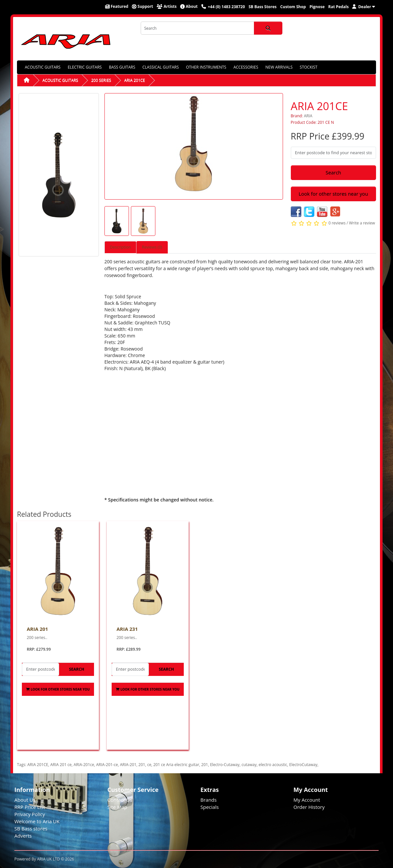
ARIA (308, 116)
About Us (25, 800)
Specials (210, 807)
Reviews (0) (152, 247)
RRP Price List (30, 807)
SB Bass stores (31, 828)
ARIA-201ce (84, 765)
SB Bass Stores (262, 7)
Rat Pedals (339, 7)
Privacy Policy (30, 814)
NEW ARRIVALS (279, 67)
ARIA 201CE (134, 80)
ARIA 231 (127, 629)
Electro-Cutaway (225, 765)
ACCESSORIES (246, 67)
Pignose (317, 7)
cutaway (249, 765)
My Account (307, 800)
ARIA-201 (128, 765)
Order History (309, 807)
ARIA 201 (37, 629)
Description (120, 247)
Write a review (362, 223)
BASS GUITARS (122, 67)
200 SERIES (101, 80)
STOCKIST (308, 67)
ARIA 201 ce (61, 765)
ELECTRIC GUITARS (85, 67)
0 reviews (337, 223)
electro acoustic (273, 765)
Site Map (117, 807)
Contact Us (120, 800)
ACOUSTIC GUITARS (43, 67)
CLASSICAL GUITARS (160, 67)
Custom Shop (293, 7)
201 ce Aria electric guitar (176, 765)
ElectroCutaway (303, 765)
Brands (209, 800)
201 (142, 765)
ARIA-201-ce (107, 765)
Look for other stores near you (333, 194)
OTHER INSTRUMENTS (206, 67)
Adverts (23, 836)
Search (334, 172)
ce (149, 765)
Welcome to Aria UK (37, 821)
